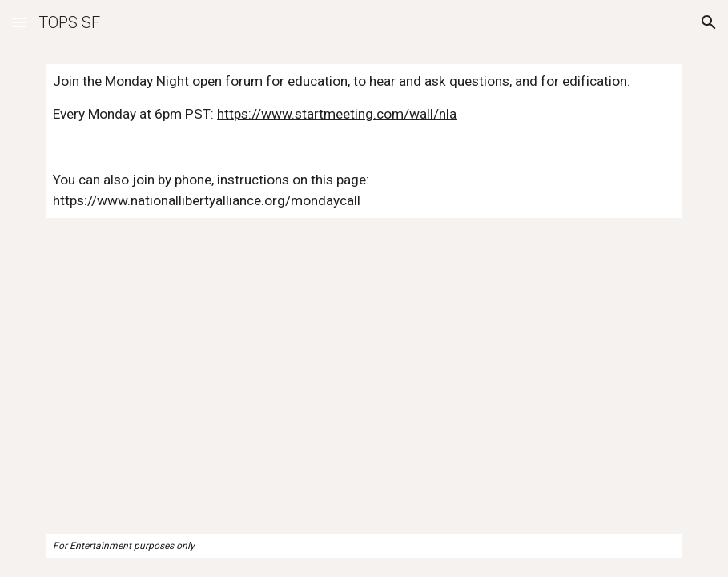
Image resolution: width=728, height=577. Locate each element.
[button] (19, 22)
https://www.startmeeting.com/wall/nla (337, 114)
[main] (364, 141)
